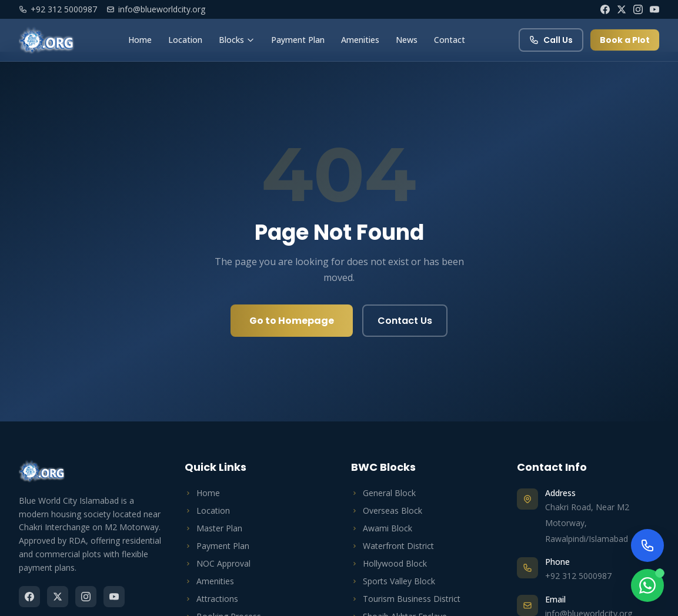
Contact (450, 40)
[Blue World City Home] (47, 40)
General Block (383, 493)
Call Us (551, 40)
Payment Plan (298, 40)
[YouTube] (654, 9)
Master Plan (213, 528)
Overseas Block (387, 510)
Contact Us (405, 321)
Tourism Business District (406, 599)
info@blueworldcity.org (156, 9)
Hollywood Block (389, 563)
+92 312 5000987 (58, 9)
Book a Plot (625, 40)
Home (140, 40)
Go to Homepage (292, 321)
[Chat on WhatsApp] (647, 585)
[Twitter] (622, 9)
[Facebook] (605, 9)
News (407, 40)
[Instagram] (638, 9)
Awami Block (382, 528)
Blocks (237, 40)
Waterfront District (393, 546)
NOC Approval (218, 563)
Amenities (360, 40)
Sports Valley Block (393, 581)
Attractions (211, 599)
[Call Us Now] (647, 545)
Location (185, 40)
